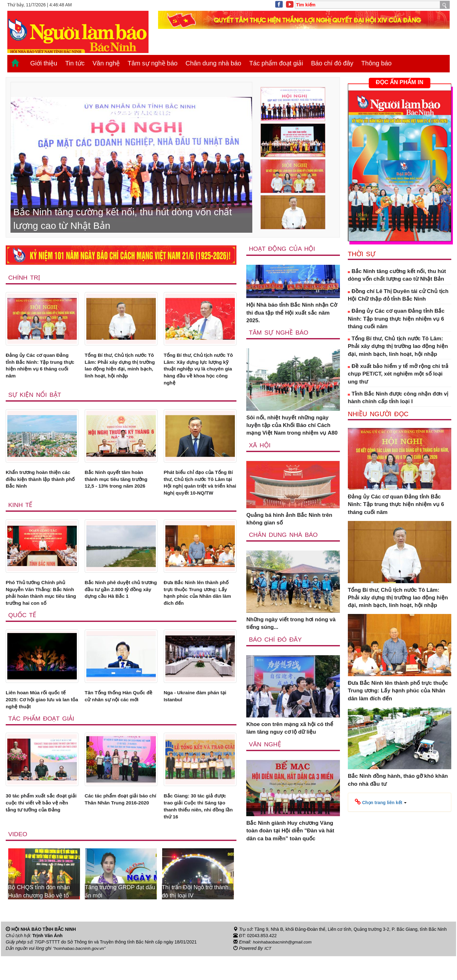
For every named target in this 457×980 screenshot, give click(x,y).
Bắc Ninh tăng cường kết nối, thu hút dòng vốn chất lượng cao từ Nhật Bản (397, 275)
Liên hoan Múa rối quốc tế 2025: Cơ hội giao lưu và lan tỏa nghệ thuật (41, 719)
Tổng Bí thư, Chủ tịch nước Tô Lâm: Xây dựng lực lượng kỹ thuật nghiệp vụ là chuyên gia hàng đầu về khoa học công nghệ (199, 371)
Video (18, 858)
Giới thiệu (44, 63)
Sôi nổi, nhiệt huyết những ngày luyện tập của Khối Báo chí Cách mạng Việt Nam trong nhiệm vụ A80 (292, 426)
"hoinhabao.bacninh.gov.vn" (80, 972)
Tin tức (75, 63)
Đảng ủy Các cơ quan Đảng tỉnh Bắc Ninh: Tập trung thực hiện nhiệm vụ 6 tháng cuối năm (41, 367)
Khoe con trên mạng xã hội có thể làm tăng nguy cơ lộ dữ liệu (290, 729)
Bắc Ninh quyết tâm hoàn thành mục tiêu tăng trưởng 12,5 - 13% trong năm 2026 (120, 484)
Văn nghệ (106, 63)
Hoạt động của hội (283, 249)
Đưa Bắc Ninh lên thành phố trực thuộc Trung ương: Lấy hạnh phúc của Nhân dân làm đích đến (200, 610)
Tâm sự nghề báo (152, 63)
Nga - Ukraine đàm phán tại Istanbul (199, 715)
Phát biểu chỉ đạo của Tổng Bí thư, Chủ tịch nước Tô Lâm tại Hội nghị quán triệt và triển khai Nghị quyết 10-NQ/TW (199, 492)
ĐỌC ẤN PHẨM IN (400, 82)
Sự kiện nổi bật (35, 399)
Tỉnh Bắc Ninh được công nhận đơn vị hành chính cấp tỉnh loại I (398, 398)
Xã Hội (260, 445)
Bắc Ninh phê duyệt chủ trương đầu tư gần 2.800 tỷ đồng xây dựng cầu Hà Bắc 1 (119, 610)
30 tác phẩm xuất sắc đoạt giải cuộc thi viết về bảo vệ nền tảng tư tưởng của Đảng (42, 825)
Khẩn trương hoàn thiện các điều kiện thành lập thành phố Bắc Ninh (42, 484)
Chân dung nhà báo (213, 63)
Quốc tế (23, 633)
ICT (268, 972)
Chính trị (25, 277)
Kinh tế (21, 520)
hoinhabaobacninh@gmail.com (283, 966)
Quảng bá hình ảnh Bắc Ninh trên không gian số (289, 519)
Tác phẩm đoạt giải (276, 63)
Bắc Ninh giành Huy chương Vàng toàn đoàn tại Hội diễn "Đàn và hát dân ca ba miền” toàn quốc (290, 832)
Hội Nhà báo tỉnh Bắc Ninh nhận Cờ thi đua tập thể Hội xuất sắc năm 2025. (292, 313)
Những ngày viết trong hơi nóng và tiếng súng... (291, 624)
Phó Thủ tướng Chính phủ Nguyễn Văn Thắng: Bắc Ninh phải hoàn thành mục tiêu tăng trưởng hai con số (40, 610)
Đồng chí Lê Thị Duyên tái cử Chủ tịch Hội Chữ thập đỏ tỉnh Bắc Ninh (398, 295)
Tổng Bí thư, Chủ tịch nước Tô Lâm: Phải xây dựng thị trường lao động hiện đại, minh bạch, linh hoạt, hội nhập (119, 371)
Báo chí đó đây (332, 63)
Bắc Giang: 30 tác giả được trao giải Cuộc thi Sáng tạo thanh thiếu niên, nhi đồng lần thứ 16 (199, 829)
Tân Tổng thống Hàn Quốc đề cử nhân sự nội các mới (119, 715)
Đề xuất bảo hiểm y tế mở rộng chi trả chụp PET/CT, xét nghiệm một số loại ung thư (398, 374)
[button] (381, 802)
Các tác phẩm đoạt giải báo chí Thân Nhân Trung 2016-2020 (120, 825)
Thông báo (376, 63)
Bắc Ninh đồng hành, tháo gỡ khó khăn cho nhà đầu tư (398, 780)
